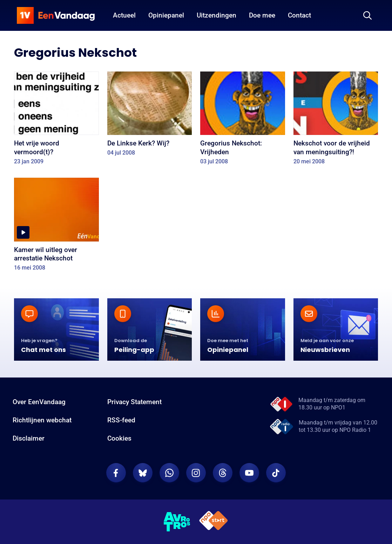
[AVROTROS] (177, 522)
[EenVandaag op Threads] (223, 473)
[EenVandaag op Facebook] (116, 473)
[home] (56, 15)
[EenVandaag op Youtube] (249, 473)
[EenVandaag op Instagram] (196, 473)
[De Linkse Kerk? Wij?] (150, 116)
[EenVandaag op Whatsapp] (169, 473)
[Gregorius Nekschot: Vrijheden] (243, 120)
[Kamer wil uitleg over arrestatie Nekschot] (56, 227)
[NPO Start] (214, 522)
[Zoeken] (367, 15)
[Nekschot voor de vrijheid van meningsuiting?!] (336, 120)
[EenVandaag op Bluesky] (143, 473)
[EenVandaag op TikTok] (276, 473)
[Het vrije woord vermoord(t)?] (56, 120)
